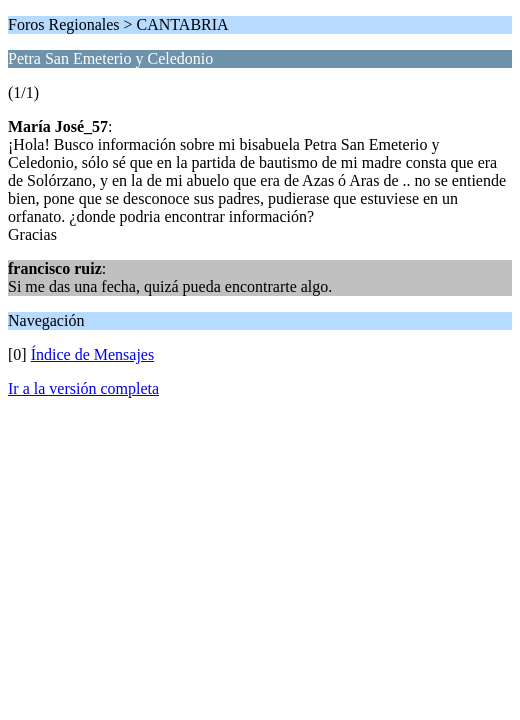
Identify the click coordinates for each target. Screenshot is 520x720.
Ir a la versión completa (83, 388)
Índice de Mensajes (93, 354)
